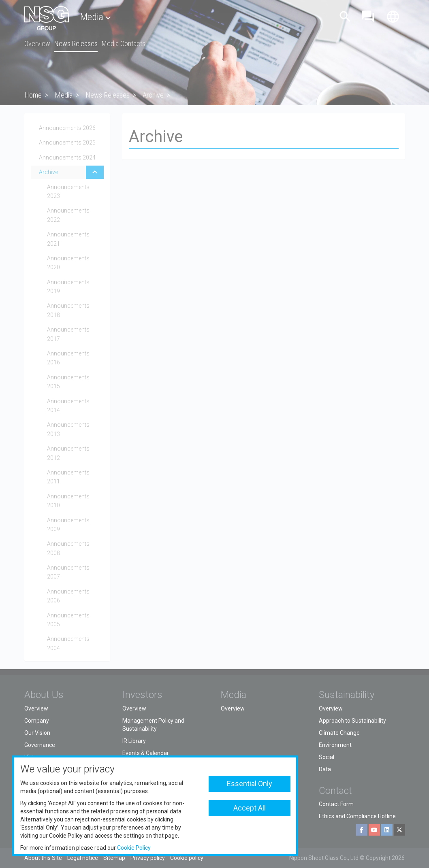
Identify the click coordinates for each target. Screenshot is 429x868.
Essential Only (250, 784)
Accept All (250, 808)
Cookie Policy (134, 848)
